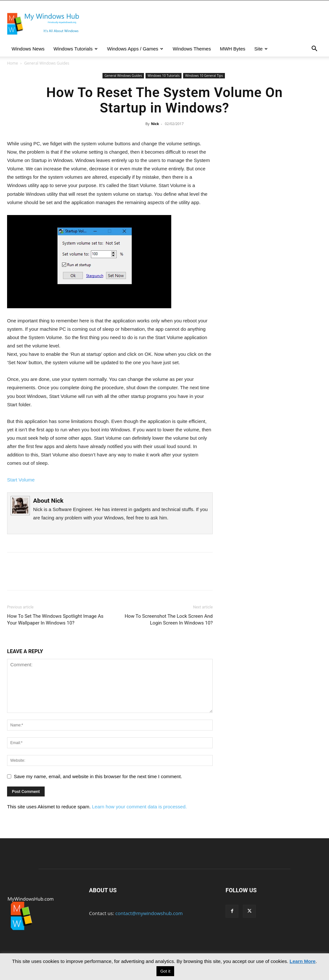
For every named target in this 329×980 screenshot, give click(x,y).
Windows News (28, 49)
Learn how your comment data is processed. (139, 807)
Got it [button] (165, 971)
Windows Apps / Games (135, 49)
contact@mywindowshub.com (149, 913)
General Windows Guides (123, 76)
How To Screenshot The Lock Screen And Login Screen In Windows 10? (169, 620)
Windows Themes (192, 49)
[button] (314, 49)
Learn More (302, 961)
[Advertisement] (274, 193)
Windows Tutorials (76, 49)
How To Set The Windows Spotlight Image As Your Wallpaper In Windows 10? (55, 620)
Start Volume (21, 480)
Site (261, 49)
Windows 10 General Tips (204, 76)
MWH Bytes (232, 49)
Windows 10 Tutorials (164, 76)
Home (13, 63)
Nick (155, 124)
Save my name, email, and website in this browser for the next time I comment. (98, 776)
